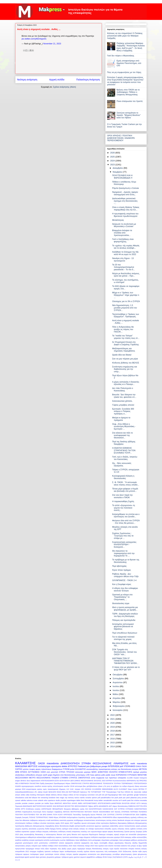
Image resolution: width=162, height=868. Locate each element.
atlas (28, 795)
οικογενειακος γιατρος (23, 846)
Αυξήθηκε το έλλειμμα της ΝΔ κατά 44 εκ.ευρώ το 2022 (125, 253)
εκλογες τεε (84, 829)
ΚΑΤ (116, 809)
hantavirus (143, 795)
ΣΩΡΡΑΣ (19, 769)
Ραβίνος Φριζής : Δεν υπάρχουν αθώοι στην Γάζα (125, 575)
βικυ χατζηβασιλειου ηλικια (93, 786)
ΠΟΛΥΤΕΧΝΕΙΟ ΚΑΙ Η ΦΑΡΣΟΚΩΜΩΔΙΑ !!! (122, 177)
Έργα (52, 803)
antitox (23, 795)
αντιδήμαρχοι (79, 820)
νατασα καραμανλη (66, 843)
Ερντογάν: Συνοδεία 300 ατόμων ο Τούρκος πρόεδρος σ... (123, 411)
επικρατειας (76, 832)
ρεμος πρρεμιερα (79, 849)
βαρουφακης (122, 823)
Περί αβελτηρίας (119, 566)
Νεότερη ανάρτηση (27, 80)
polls (103, 775)
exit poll (98, 795)
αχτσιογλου (105, 823)
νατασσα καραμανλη (82, 843)
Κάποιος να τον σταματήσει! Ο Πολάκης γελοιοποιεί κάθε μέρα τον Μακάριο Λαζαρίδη (125, 36)
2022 (113, 715)
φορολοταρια (20, 857)
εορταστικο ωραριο (28, 832)
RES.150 (65, 792)
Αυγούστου (118, 682)
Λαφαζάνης (58, 812)
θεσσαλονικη (126, 769)
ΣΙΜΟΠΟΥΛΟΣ (76, 783)
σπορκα (131, 849)
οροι (40, 846)
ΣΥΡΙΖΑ (62, 772)
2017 (113, 735)
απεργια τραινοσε (141, 820)
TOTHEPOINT (96, 792)
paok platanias (132, 798)
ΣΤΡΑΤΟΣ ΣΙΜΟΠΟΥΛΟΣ (80, 778)
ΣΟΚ (105, 815)
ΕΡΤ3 (23, 809)
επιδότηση (62, 832)
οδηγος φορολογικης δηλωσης (120, 843)
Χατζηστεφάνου (72, 817)
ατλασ (98, 823)
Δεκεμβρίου (118, 168)
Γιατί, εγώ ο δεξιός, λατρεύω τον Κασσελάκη (125, 458)
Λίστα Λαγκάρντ (48, 812)
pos (88, 766)
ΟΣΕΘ (43, 772)
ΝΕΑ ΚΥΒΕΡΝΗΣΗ (22, 783)
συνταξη (80, 851)
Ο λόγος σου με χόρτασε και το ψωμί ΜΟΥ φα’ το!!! (126, 668)
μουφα (104, 766)
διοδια (47, 829)
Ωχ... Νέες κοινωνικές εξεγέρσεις (122, 464)
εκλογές (76, 829)
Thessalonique (111, 792)
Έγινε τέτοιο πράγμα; (122, 570)
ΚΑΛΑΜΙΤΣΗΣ (25, 763)
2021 (113, 719)
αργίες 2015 (60, 823)
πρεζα (145, 846)
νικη (92, 843)
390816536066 (107, 789)
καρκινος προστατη (62, 837)
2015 (113, 743)
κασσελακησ (74, 837)
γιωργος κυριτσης (22, 829)
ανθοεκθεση (30, 775)
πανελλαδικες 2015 (65, 846)
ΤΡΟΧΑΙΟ (70, 772)
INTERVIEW (114, 766)
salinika (23, 800)
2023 (113, 165)
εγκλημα (65, 829)
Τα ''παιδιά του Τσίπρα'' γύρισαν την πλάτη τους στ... (126, 337)
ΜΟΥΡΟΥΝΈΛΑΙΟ (77, 812)
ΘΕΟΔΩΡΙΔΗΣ (58, 809)
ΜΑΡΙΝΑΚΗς (131, 781)
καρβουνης (51, 837)
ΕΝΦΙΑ (18, 809)
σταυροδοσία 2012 (22, 851)
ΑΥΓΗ (138, 803)
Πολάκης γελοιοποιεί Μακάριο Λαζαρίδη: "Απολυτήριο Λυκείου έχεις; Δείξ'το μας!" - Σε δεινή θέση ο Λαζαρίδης (131, 47)
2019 (113, 727)
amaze (18, 795)
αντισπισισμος (101, 820)
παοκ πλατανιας (79, 846)
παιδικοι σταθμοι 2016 (50, 846)
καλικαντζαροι (42, 837)
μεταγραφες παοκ (116, 840)
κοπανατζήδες (142, 837)
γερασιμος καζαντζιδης (110, 826)
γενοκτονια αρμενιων (94, 826)
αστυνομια (79, 786)
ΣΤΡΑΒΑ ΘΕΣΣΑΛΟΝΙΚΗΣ (97, 763)
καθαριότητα (32, 837)
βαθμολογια (96, 766)
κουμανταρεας (31, 789)
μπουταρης (81, 775)
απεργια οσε (129, 820)
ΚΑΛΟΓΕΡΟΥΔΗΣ (95, 809)
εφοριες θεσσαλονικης (116, 832)
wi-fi (120, 800)
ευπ (89, 832)
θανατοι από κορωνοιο (80, 834)
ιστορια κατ (124, 834)
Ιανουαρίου (118, 710)
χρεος (71, 857)
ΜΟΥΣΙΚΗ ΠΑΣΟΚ (91, 812)
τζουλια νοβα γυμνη (139, 851)
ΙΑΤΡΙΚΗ (109, 781)
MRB (17, 772)
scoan (35, 800)
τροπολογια (49, 854)
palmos (98, 775)
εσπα (93, 778)
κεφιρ (81, 837)
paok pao (122, 798)
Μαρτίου (117, 702)
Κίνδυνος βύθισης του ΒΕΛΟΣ (126, 363)
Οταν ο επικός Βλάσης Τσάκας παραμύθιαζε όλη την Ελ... (126, 208)
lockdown (52, 798)
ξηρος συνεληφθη (101, 843)
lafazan (35, 798)
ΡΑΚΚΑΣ (99, 815)
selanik (41, 800)
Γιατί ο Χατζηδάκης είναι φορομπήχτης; (123, 240)
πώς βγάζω (62, 849)
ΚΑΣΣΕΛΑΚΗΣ (108, 809)
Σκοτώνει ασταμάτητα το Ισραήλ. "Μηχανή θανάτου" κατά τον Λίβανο (129, 115)
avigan (18, 781)
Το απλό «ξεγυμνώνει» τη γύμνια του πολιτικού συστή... (124, 508)
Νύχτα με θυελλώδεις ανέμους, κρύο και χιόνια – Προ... (126, 275)
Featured (82, 766)
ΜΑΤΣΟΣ (66, 812)
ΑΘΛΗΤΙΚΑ (67, 803)
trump (96, 800)
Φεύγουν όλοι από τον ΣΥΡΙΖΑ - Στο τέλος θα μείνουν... (126, 522)
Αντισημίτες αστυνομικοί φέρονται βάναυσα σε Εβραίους (123, 627)
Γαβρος (90, 806)
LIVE (88, 775)
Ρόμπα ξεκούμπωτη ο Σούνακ (126, 188)
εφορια (105, 832)
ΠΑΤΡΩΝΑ (134, 812)
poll (121, 766)
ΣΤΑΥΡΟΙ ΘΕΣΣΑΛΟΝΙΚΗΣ (92, 783)
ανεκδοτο (38, 786)
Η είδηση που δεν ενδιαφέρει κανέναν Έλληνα (125, 589)
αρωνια (84, 823)
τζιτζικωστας (127, 851)
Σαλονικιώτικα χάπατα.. (123, 401)
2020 (113, 723)
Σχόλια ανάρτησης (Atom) (64, 87)
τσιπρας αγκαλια (72, 854)
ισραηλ (116, 834)
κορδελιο (18, 840)
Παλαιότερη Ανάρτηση (88, 80)
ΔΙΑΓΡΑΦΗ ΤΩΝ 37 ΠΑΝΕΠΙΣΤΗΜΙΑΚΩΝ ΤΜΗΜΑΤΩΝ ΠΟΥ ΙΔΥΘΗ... (125, 661)
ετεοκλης (84, 832)
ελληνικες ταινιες (124, 829)
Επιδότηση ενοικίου (33, 809)
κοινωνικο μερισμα (83, 772)
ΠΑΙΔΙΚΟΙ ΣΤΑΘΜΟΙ (60, 778)
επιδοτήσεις (53, 832)
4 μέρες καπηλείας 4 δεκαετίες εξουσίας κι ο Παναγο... (126, 383)
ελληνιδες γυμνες (111, 829)
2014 (113, 747)
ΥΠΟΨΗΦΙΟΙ (129, 766)
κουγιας (32, 840)
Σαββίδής (143, 815)
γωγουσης (41, 829)
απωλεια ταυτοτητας (48, 823)
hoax (92, 775)
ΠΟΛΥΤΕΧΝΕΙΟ (29, 815)
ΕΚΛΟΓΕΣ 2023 (100, 781)
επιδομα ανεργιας (42, 832)
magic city (64, 798)
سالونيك (131, 857)
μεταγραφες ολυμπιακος (101, 840)
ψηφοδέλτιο (91, 857)
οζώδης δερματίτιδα (139, 843)
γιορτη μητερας (141, 826)
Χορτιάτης (82, 817)
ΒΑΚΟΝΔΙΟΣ (28, 806)
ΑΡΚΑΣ (133, 803)
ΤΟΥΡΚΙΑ (117, 783)
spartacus (52, 800)
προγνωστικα (20, 849)
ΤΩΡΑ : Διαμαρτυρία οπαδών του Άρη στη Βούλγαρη (125, 615)
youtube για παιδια (42, 803)
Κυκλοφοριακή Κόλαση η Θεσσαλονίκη (123, 477)
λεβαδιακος (84, 840)
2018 (113, 731)
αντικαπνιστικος (89, 820)
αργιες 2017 (69, 823)
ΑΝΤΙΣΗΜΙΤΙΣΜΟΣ (90, 803)
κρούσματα (39, 840)
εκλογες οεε (116, 769)
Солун (110, 857)
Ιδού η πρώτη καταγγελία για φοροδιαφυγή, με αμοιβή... (125, 609)
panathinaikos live (107, 798)
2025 (113, 157)
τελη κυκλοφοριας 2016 (113, 851)
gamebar (130, 795)
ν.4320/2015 (53, 843)
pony (139, 798)
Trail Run (121, 792)
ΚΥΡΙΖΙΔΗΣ (132, 775)
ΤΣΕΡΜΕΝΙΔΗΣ (127, 783)
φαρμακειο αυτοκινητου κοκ (89, 854)
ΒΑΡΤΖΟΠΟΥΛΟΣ (39, 806)
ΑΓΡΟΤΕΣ (72, 766)
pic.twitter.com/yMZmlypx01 (34, 39)
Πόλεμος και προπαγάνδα (124, 620)
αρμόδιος (77, 823)
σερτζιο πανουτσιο (121, 849)
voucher (115, 800)
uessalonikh (108, 800)
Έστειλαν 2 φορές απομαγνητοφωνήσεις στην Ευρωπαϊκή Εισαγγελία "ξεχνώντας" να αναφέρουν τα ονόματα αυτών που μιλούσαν (125, 81)
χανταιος (43, 857)
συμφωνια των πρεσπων (107, 778)
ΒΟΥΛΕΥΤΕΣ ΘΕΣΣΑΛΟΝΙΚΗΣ (76, 806)
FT (146, 789)
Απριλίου (117, 698)
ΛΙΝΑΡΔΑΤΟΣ (121, 763)
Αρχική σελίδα (57, 80)
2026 (113, 153)
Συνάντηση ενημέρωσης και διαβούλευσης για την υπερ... (125, 369)
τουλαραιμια (34, 854)
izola (27, 798)
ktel (30, 798)
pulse (72, 769)
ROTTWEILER (74, 792)
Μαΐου (116, 694)
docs (28, 781)
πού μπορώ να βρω (135, 846)
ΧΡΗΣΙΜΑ (62, 817)
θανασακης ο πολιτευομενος (46, 834)
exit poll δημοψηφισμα (110, 795)
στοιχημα (33, 851)
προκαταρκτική (53, 789)
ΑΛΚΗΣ (74, 803)
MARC (94, 772)
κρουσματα (56, 766)
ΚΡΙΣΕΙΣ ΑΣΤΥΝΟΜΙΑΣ (30, 772)
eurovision (91, 795)
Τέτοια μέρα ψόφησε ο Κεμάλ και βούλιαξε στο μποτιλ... (125, 490)
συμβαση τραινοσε (44, 851)
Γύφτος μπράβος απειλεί (123, 405)
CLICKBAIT (123, 789)
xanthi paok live (128, 800)
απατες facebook (118, 820)
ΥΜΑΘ (51, 817)
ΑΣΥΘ (62, 781)
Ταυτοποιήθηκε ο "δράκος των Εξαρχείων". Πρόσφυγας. (126, 315)
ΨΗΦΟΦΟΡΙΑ (107, 817)
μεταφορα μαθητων (130, 840)
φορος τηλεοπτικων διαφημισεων (49, 769)
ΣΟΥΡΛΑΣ (111, 815)
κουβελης (25, 840)
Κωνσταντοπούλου (119, 781)
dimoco (60, 795)
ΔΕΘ (72, 781)
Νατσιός (118, 812)
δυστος (59, 829)
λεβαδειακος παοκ (73, 840)
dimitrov (23, 781)
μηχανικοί (19, 843)
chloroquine (41, 795)
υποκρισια (122, 778)
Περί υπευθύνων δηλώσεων (125, 633)
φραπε (27, 857)
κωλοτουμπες (55, 840)
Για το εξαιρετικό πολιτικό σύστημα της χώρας (123, 638)
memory (71, 798)
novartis (88, 798)
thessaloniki (89, 800)
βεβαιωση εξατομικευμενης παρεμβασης (40, 826)
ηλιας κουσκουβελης (27, 834)
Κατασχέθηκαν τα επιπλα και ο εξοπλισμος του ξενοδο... (126, 515)
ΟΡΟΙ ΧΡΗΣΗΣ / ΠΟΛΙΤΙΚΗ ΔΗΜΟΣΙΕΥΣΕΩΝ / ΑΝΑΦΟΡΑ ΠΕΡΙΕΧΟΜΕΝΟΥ (121, 138)
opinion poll (96, 798)
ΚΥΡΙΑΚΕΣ (130, 809)
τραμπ (42, 854)
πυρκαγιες (53, 849)
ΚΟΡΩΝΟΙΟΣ (121, 775)
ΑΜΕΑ (80, 803)
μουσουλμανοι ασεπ (30, 843)
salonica (30, 800)
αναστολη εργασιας (66, 820)
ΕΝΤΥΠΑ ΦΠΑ (142, 806)
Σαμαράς (18, 817)
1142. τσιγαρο (75, 789)
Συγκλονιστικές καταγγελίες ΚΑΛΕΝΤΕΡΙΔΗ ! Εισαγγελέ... (124, 545)
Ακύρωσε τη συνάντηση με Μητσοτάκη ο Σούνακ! (124, 225)
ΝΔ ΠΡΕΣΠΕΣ (142, 781)
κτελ (48, 772)
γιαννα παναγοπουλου (127, 826)
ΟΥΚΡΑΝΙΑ (125, 812)
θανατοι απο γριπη (64, 834)
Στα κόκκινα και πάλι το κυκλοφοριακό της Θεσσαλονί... (122, 435)
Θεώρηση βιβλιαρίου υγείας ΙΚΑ (76, 809)
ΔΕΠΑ (96, 806)
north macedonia (139, 764)
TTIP (104, 792)
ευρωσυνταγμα (96, 832)
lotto (58, 798)
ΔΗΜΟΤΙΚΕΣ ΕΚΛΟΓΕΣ (108, 772)
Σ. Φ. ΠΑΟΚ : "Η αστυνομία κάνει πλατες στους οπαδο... (126, 484)
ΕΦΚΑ (139, 766)
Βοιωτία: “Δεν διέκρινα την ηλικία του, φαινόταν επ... (124, 396)
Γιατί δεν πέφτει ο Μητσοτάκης (121, 56)
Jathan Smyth (43, 792)
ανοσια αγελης (47, 786)
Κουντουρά (37, 812)
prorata (144, 798)
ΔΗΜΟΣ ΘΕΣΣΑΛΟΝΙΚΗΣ (84, 781)
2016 (113, 739)
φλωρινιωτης (142, 854)
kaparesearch (36, 781)
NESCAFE (52, 792)
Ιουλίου (116, 686)
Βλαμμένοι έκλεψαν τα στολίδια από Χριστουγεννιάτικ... (122, 233)
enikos (71, 795)
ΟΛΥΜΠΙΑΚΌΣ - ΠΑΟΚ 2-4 (124, 580)
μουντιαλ (55, 772)
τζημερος (62, 789)
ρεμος (69, 849)
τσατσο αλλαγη (60, 854)
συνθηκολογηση (70, 851)
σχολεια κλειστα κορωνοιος (94, 851)
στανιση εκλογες (141, 849)
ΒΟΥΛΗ (67, 781)
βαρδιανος (113, 823)
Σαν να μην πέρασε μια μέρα (125, 359)
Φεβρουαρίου (119, 706)
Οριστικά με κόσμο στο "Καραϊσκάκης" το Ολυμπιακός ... (122, 597)
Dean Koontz (133, 789)
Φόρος (56, 817)
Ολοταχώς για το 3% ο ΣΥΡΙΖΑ (126, 301)
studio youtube (61, 800)
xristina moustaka (140, 800)
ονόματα (35, 846)
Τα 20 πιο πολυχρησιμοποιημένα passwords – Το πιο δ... (124, 267)
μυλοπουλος (43, 843)
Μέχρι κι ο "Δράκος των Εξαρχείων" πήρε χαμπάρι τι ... (126, 295)
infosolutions (20, 798)
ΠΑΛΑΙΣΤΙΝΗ (34, 783)
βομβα (72, 826)
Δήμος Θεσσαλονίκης (120, 806)
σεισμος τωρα (108, 849)
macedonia (53, 763)
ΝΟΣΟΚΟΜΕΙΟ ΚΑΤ (106, 812)
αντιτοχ (109, 820)
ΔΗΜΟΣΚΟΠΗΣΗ (70, 763)
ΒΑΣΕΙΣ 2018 (51, 806)
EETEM (141, 789)
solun (46, 800)
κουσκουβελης (92, 769)
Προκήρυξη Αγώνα (88, 815)
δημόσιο (56, 775)
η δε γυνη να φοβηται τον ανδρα (115, 786)
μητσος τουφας (29, 769)
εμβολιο (133, 829)
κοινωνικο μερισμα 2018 (115, 837)
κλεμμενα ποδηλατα (91, 837)
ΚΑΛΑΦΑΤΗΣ (80, 769)
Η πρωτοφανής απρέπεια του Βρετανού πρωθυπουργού (125, 215)
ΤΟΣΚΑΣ (32, 817)
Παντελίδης (77, 815)
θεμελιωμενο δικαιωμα (97, 834)
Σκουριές (25, 817)
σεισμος (135, 769)
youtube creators (28, 803)
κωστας (63, 840)
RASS (59, 792)
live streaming (43, 798)
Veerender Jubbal (140, 792)
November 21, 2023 (52, 44)
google (136, 795)
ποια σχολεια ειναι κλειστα (104, 846)
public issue (110, 775)
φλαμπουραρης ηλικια (129, 854)
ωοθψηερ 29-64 (101, 857)
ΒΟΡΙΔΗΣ (60, 806)
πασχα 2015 (89, 846)
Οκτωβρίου (118, 675)
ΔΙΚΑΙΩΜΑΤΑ (103, 806)
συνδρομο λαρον (58, 851)
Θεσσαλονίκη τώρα (121, 603)
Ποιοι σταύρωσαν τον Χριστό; (130, 101)
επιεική (69, 832)
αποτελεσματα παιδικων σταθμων (27, 823)
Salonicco (84, 792)
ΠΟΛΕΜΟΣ (143, 812)
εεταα (71, 829)
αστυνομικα (91, 823)
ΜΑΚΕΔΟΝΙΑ (21, 766)
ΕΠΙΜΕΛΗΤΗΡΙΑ (125, 772)
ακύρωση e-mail (44, 820)
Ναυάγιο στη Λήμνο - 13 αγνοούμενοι (123, 260)
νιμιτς (45, 789)
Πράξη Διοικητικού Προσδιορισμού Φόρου (55, 783)
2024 (113, 161)
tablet (78, 800)
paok (116, 798)
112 (68, 789)
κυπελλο (47, 840)
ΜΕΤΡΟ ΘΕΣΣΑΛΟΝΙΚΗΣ (40, 778)
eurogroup (83, 795)
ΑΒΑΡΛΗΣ (58, 803)
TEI (89, 792)
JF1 (36, 792)
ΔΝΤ (110, 806)
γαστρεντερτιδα (80, 826)
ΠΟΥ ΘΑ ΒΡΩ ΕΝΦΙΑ (44, 815)
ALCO (116, 789)
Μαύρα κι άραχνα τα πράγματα (121, 419)
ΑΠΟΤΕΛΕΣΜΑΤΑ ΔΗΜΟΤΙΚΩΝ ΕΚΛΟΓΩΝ (114, 803)
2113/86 (130, 778)
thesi (82, 800)
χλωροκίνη (50, 857)
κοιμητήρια (102, 837)
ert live (76, 795)
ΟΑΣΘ (41, 763)
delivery (54, 795)
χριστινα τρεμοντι (80, 857)
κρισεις (40, 789)
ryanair (18, 800)
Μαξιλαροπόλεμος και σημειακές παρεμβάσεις (124, 350)
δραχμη (53, 829)
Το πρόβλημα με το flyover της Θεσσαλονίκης (126, 561)
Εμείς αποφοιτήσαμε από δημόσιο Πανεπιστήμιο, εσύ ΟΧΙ (129, 63)
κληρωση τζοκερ (133, 786)
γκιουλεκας (33, 829)
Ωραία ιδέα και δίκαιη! (122, 355)
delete (64, 766)
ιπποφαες (110, 834)
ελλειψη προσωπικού (96, 829)
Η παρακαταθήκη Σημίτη (123, 501)
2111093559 (97, 789)
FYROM (66, 769)
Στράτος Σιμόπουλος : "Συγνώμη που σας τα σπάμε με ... (123, 536)
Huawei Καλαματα (140, 778)
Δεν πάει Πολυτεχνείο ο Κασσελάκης (123, 389)
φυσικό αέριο (35, 857)
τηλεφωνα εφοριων (22, 854)
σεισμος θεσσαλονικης (94, 849)
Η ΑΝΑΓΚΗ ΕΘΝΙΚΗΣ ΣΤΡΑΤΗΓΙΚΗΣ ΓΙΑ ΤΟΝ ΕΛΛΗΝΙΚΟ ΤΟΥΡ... (124, 450)
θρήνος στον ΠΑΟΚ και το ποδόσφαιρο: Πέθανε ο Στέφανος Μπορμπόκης (128, 92)
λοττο (90, 840)
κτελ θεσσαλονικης (68, 775)
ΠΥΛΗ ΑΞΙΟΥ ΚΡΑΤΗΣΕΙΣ (63, 815)
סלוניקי (125, 857)
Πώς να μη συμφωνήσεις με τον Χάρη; (124, 72)
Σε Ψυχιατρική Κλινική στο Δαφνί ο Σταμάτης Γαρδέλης (126, 343)
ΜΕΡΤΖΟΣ (33, 766)
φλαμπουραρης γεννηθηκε (110, 854)
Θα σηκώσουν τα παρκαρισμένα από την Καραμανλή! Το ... (123, 553)
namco (77, 798)
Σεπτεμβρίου (119, 679)
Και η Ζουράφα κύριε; (122, 584)
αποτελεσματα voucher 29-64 (64, 786)
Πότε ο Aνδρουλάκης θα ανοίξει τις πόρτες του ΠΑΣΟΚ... (123, 329)
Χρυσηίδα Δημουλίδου (94, 817)
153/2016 (88, 789)
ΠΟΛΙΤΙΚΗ (19, 815)
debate (48, 795)
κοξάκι (134, 837)
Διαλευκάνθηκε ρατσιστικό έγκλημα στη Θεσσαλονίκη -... (125, 201)
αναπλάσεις (55, 820)
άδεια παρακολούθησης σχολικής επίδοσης (128, 817)
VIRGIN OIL (129, 792)
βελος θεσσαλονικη (62, 826)
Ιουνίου (116, 690)
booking (33, 795)
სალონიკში (138, 857)
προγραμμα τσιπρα (33, 849)
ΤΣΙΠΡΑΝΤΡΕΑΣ (42, 817)
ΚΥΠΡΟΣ (121, 809)
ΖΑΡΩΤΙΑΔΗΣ (46, 809)
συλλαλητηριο (44, 766)
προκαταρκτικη (105, 769)
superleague (71, 800)
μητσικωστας (142, 840)
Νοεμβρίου (118, 172)
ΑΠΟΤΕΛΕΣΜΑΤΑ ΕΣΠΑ (50, 781)
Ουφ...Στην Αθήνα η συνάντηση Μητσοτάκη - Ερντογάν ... (124, 426)
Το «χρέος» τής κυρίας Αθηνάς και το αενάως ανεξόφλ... (126, 247)
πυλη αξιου (45, 849)
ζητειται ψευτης (130, 832)
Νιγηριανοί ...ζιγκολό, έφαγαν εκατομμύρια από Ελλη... (125, 193)
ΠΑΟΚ (144, 766)
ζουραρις (139, 832)
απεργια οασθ (41, 775)
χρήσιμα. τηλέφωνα (62, 857)
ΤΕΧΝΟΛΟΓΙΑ (108, 783)
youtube (18, 803)
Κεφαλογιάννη (27, 812)
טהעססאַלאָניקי (118, 857)
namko (82, 798)
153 (82, 789)
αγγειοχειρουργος (28, 786)
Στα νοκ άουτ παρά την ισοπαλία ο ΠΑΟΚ (122, 496)
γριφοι (50, 775)
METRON (143, 769)
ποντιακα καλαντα (120, 846)
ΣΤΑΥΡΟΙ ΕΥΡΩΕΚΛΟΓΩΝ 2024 (127, 815)
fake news (122, 795)
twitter (101, 800)
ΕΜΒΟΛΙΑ (132, 806)
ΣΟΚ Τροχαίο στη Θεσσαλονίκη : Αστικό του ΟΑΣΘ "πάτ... (124, 652)
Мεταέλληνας (118, 220)
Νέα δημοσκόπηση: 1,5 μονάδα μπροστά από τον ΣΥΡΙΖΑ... (125, 308)
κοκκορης (128, 837)
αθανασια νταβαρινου (30, 820)
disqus (65, 795)
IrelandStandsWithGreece (24, 792)
